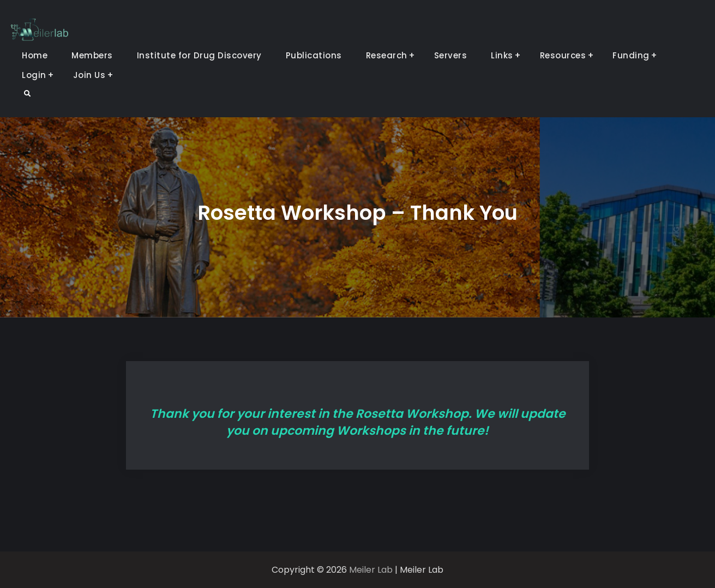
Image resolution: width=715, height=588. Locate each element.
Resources (563, 55)
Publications (314, 55)
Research (387, 55)
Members (92, 55)
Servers (451, 55)
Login (34, 75)
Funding (631, 55)
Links (502, 55)
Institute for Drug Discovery (199, 55)
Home (35, 55)
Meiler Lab (371, 570)
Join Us (89, 75)
